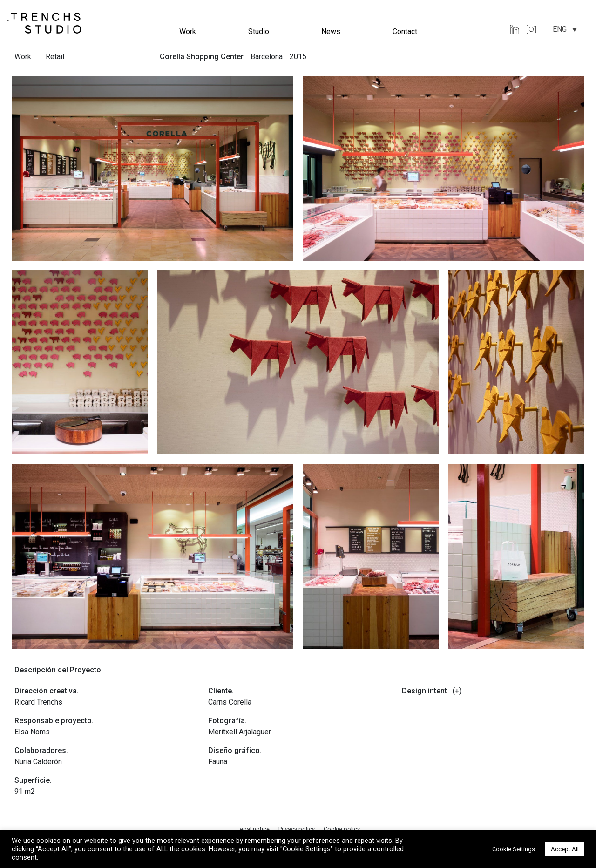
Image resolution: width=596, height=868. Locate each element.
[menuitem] (565, 29)
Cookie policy (342, 829)
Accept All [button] (565, 849)
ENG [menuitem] (560, 29)
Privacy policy (297, 829)
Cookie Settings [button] (514, 849)
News (331, 31)
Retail (55, 57)
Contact (405, 31)
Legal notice (254, 829)
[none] (565, 29)
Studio (259, 31)
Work (188, 31)
